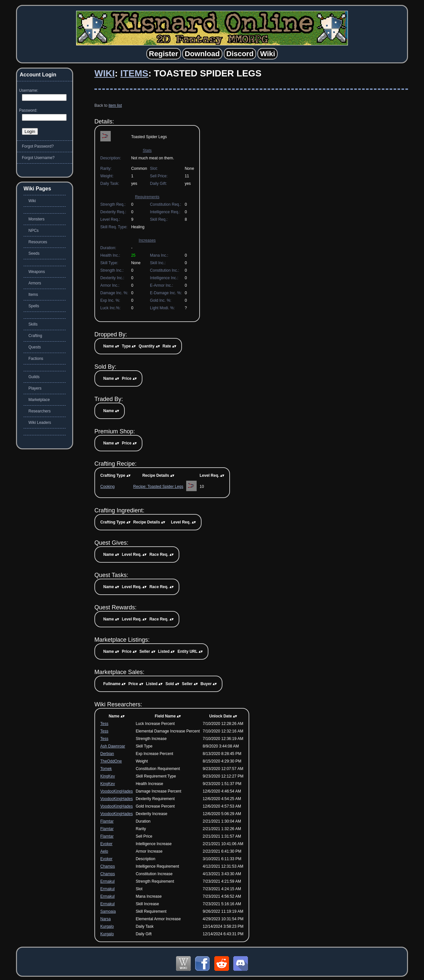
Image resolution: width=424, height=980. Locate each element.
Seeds (34, 253)
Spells (34, 306)
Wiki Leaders (40, 423)
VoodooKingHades (116, 791)
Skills (33, 324)
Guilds (34, 377)
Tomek (106, 769)
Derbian (107, 754)
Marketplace (39, 400)
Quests (35, 347)
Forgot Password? (38, 146)
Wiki (105, 73)
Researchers (40, 411)
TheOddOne (111, 761)
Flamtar (107, 821)
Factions (36, 359)
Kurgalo (107, 926)
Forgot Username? (38, 158)
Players (35, 388)
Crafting (35, 336)
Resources (38, 242)
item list (115, 105)
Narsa (106, 919)
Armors (35, 283)
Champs (108, 866)
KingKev (108, 776)
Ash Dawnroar (113, 746)
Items (134, 73)
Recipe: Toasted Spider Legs (158, 487)
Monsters (36, 219)
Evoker (106, 844)
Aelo (104, 851)
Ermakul (107, 881)
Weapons (37, 272)
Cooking (107, 487)
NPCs (33, 231)
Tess (104, 724)
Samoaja (108, 911)
